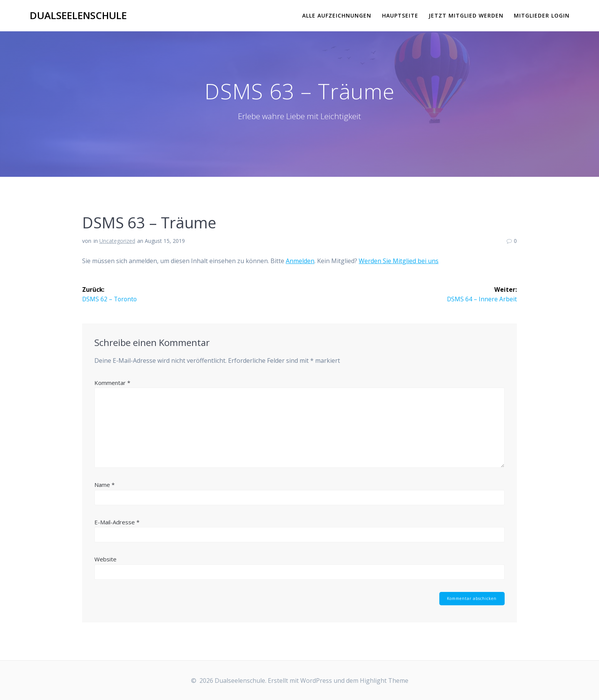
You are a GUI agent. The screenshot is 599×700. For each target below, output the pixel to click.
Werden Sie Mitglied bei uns (399, 261)
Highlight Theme (384, 681)
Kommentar (112, 383)
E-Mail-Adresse (117, 522)
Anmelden (300, 261)
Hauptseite (400, 15)
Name (104, 485)
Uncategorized (117, 241)
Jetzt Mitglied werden (466, 15)
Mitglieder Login (542, 15)
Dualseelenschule (78, 16)
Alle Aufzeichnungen (337, 15)
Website (105, 559)
